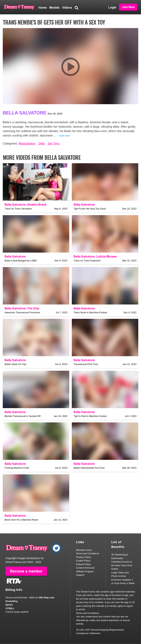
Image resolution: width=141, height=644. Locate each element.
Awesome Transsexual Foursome (22, 312)
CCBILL (10, 608)
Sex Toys (54, 144)
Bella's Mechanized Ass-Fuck (89, 468)
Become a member (26, 571)
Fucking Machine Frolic (17, 468)
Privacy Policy (83, 557)
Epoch (9, 605)
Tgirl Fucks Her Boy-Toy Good (90, 209)
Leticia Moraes (106, 257)
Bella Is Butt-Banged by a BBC (21, 261)
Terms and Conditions (88, 553)
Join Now (128, 7)
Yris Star (33, 308)
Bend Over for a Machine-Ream (21, 520)
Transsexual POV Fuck (86, 364)
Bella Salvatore (25, 113)
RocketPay (12, 601)
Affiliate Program (85, 571)
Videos (67, 8)
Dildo (41, 144)
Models (54, 8)
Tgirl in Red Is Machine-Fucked (90, 416)
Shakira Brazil (37, 205)
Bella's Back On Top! (16, 364)
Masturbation (27, 144)
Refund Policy (83, 564)
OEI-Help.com (47, 598)
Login (112, 7)
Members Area (84, 550)
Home (43, 8)
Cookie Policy (83, 561)
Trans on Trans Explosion (87, 261)
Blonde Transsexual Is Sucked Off (23, 416)
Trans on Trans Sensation (18, 209)
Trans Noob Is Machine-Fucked (90, 312)
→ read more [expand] (63, 136)
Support (80, 575)
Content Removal (85, 568)
